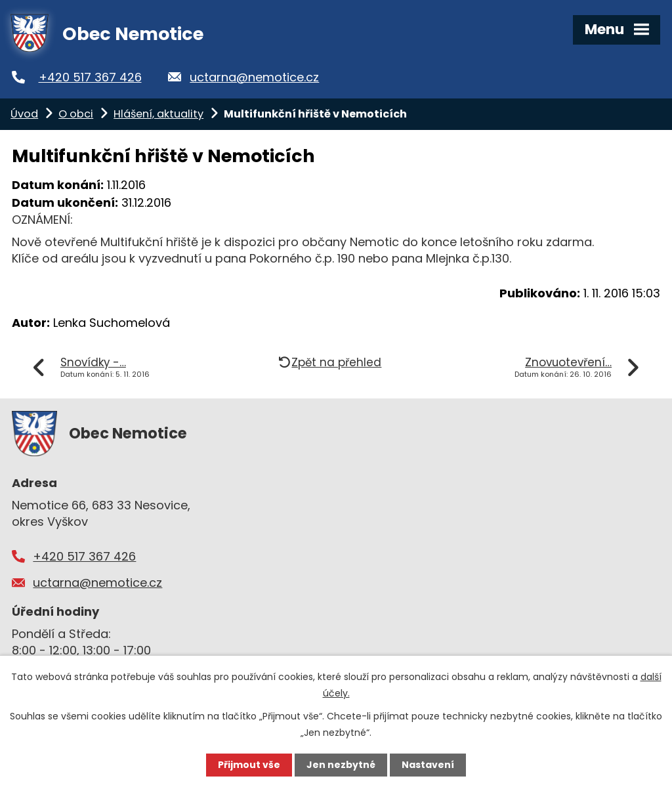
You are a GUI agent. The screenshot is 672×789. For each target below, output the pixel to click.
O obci (76, 114)
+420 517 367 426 (90, 77)
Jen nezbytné (341, 765)
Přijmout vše (249, 765)
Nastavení (428, 765)
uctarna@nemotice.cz (254, 77)
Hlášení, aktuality (158, 114)
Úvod (24, 114)
